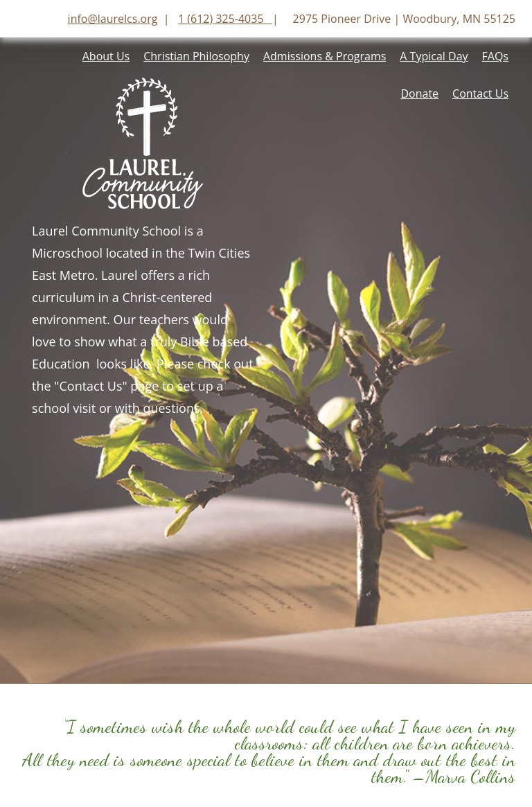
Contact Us (480, 94)
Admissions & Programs (325, 56)
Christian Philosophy (196, 56)
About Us (106, 56)
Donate (419, 94)
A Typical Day (434, 56)
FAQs (495, 56)
